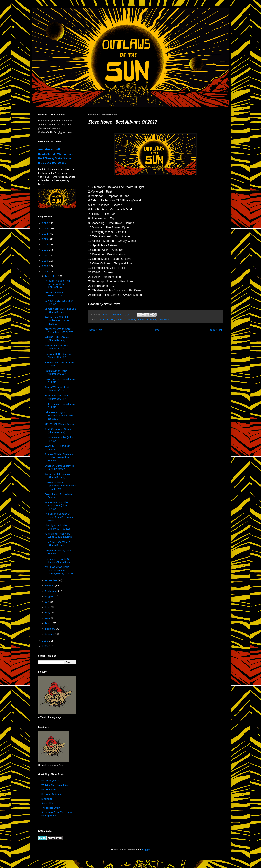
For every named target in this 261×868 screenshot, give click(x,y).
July (48, 602)
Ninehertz (47, 799)
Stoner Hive (48, 803)
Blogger (146, 850)
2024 (45, 234)
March (49, 623)
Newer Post (96, 330)
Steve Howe (164, 320)
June (48, 607)
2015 (45, 646)
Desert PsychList (50, 781)
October (50, 586)
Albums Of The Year (125, 320)
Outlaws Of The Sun (146, 320)
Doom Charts (49, 790)
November (51, 580)
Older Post (216, 330)
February (50, 629)
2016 (45, 641)
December (51, 276)
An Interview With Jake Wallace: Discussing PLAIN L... (57, 320)
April (48, 618)
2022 (45, 245)
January (50, 634)
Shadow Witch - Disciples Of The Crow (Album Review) (59, 457)
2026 (45, 223)
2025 (45, 229)
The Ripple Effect (51, 808)
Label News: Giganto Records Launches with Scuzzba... (59, 416)
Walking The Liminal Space (56, 785)
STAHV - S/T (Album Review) (60, 424)
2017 (45, 272)
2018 (45, 266)
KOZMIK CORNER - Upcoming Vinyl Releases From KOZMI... (60, 486)
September (52, 591)
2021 (45, 250)
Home (156, 330)
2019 (45, 261)
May (48, 613)
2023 (45, 239)
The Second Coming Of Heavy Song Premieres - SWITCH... (59, 517)
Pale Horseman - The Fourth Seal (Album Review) (57, 506)
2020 (45, 255)
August (49, 597)
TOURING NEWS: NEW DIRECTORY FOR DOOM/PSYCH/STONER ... (60, 571)
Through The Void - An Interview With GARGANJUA (57, 284)
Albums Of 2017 (106, 320)
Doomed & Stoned (52, 794)
